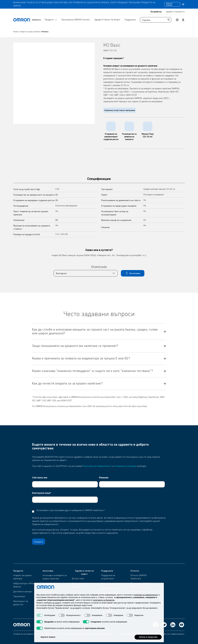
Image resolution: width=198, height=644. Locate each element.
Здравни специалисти (175, 12)
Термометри (19, 597)
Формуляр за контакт (111, 584)
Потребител (156, 12)
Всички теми (78, 579)
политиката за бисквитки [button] (104, 606)
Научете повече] (169, 4)
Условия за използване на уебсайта (28, 634)
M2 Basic (45, 32)
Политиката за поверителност (97, 466)
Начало (16, 32)
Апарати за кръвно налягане (30, 32)
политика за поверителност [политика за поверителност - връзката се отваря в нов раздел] (146, 600)
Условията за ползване (125, 466)
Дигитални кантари (23, 592)
